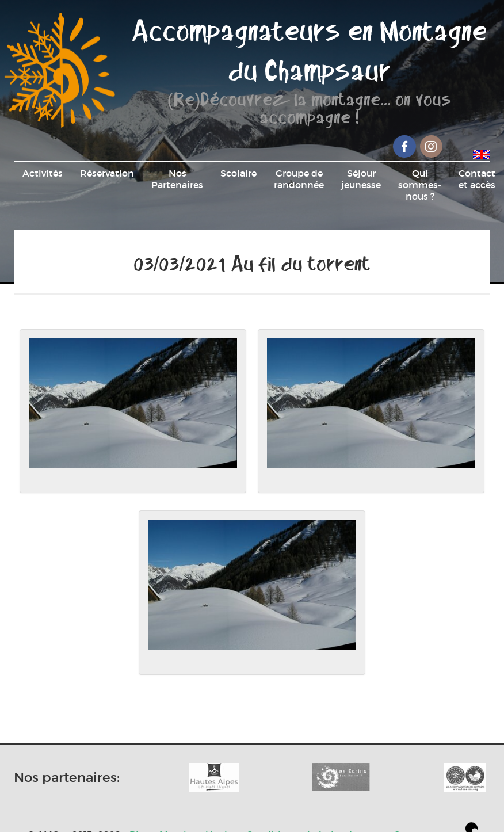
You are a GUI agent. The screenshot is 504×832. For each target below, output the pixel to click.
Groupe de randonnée (299, 179)
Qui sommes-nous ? (420, 185)
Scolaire (238, 173)
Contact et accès (477, 179)
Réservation (107, 173)
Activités (43, 173)
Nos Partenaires (177, 179)
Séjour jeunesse (361, 179)
